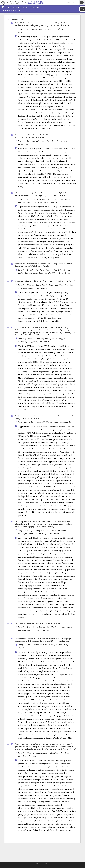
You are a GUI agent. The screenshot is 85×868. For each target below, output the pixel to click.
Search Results (16, 11)
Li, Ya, (66, 645)
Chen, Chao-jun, (33, 645)
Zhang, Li (53, 202)
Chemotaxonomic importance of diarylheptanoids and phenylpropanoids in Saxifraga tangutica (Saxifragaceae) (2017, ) (45, 194)
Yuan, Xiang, (67, 627)
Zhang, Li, (62, 29)
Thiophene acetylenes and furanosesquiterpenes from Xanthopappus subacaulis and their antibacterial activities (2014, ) (43, 640)
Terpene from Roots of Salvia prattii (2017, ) (39, 623)
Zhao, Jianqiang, (43, 753)
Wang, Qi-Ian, (62, 141)
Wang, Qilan (22, 32)
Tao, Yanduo (44, 342)
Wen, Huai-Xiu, (33, 270)
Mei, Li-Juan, (41, 141)
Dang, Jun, (22, 29)
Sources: (7, 11)
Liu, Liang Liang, (53, 422)
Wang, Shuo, (59, 285)
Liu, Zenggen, (61, 339)
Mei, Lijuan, (53, 29)
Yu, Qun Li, (32, 422)
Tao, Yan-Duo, (66, 199)
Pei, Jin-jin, (56, 199)
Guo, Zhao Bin (66, 422)
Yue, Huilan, (22, 342)
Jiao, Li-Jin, (32, 199)
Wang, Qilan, (33, 342)
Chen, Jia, (44, 645)
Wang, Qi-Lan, (43, 202)
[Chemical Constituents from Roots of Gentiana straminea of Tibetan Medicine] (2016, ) (44, 136)
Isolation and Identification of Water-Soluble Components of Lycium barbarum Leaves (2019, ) (43, 265)
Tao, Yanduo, (33, 29)
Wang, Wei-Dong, (43, 199)
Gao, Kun (21, 648)
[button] (82, 3)
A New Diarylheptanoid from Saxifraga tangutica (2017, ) (45, 281)
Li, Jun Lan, (23, 422)
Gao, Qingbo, (43, 533)
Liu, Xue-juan (23, 144)
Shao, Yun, (43, 29)
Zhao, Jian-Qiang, (34, 285)
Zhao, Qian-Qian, (56, 645)
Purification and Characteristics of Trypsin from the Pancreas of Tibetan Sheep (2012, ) (45, 417)
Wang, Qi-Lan (64, 273)
